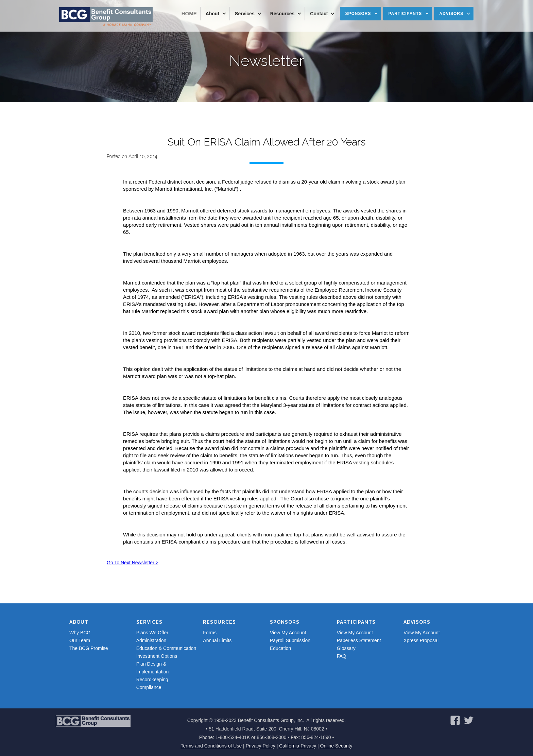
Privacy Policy (261, 746)
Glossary (346, 648)
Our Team (80, 640)
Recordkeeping (152, 680)
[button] (215, 14)
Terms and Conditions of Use (211, 746)
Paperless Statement (359, 640)
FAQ (342, 656)
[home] (106, 17)
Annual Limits (217, 640)
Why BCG (80, 633)
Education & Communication (166, 648)
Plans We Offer (152, 633)
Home (189, 13)
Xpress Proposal (421, 640)
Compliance (149, 687)
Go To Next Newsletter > (133, 563)
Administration (151, 640)
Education (280, 648)
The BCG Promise (89, 648)
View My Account (288, 633)
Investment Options (157, 656)
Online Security (336, 746)
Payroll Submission (290, 640)
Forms (210, 633)
